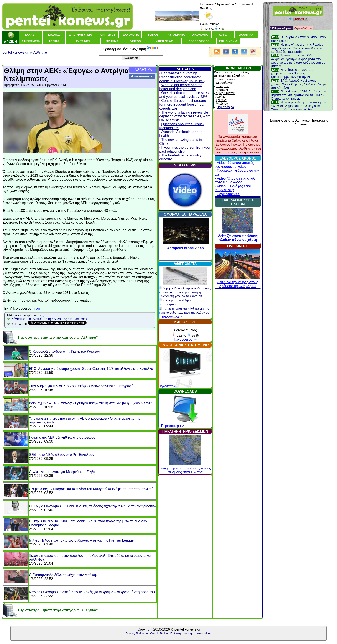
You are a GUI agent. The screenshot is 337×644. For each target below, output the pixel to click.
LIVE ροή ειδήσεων (281, 28)
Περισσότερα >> (185, 339)
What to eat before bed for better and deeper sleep (180, 87)
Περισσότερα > (170, 316)
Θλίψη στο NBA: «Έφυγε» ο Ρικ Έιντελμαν (62, 455)
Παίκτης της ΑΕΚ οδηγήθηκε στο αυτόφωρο (62, 437)
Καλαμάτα (222, 86)
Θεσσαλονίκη (225, 83)
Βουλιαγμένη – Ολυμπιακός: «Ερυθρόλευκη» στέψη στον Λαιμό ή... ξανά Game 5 (91, 403)
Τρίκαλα (221, 100)
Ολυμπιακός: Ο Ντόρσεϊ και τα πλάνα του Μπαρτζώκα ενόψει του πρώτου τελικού (91, 489)
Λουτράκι (222, 90)
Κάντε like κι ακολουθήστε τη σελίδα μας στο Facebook (49, 319)
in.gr (37, 308)
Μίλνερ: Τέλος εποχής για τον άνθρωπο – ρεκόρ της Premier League (81, 540)
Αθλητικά (40, 52)
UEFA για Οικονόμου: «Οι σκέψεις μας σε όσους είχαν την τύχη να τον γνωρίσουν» (92, 506)
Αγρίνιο (220, 97)
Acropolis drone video (185, 248)
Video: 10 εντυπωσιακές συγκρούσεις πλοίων (234, 165)
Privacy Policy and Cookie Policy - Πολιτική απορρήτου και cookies (169, 633)
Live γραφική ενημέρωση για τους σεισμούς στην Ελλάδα (185, 468)
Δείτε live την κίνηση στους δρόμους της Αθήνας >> (237, 282)
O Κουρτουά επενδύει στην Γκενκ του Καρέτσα (65, 352)
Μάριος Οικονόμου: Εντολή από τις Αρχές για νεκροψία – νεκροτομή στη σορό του (92, 592)
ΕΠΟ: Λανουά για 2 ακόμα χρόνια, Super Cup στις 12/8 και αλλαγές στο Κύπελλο (91, 369)
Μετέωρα (222, 104)
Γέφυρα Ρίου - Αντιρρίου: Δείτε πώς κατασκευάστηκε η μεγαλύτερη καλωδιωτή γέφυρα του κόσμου (185, 292)
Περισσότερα (167, 386)
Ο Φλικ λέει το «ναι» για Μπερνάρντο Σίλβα (62, 472)
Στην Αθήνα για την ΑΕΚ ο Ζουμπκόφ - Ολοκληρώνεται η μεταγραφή (81, 386)
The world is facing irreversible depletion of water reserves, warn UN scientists (185, 116)
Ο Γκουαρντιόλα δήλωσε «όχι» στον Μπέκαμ (63, 575)
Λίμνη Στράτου (225, 93)
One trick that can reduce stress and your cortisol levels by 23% (185, 95)
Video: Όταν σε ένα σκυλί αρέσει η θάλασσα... (235, 180)
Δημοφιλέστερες (303, 28)
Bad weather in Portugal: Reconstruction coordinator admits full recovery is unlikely (182, 77)
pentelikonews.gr (15, 52)
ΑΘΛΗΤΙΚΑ (143, 70)
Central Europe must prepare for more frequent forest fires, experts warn (183, 105)
